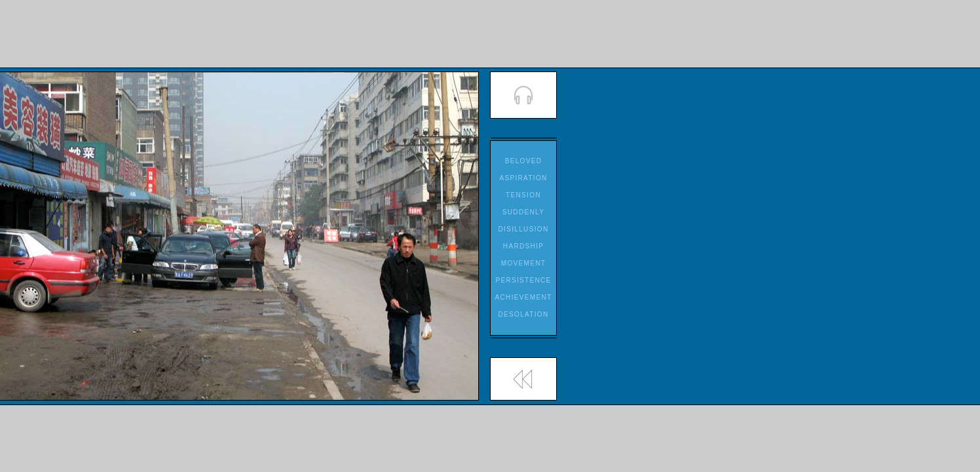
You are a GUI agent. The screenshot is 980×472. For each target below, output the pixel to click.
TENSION (523, 195)
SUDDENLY (523, 212)
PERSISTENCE (523, 280)
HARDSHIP (523, 246)
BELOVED (524, 161)
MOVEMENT (523, 263)
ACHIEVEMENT (524, 297)
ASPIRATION (523, 178)
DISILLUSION (524, 229)
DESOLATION (523, 314)
